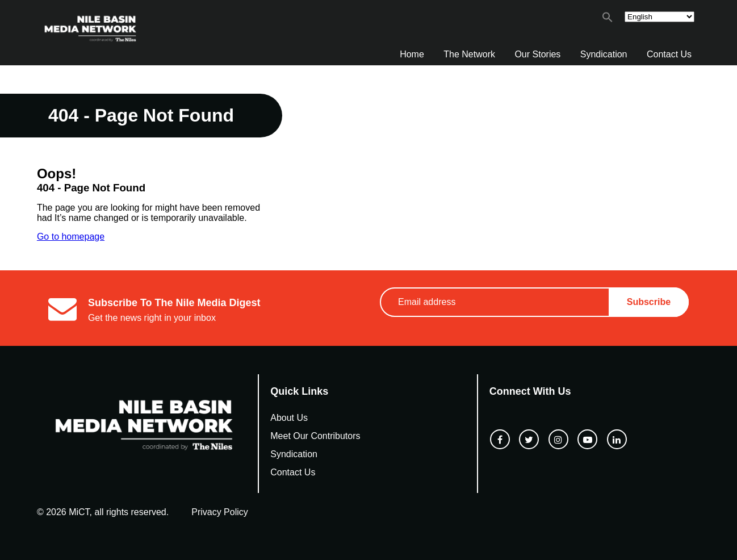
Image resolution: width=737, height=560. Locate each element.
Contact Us (669, 54)
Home (412, 54)
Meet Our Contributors (315, 436)
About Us (289, 418)
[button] (608, 20)
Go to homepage (71, 237)
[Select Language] (659, 17)
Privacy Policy (220, 512)
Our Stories (537, 54)
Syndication (604, 54)
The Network (469, 54)
